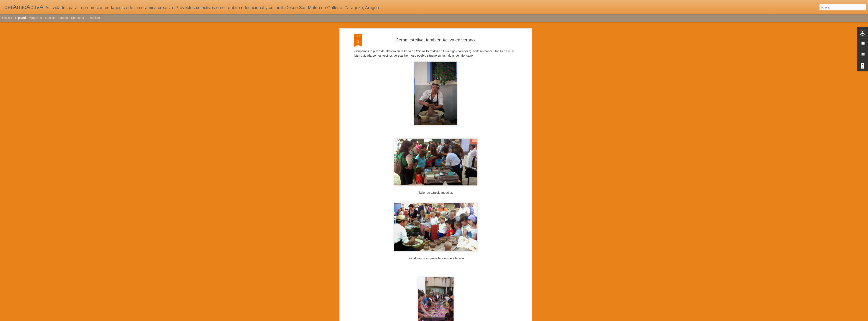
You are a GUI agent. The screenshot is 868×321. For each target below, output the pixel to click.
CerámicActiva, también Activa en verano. (436, 40)
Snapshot (78, 18)
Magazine (35, 18)
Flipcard (20, 18)
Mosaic (50, 18)
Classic (7, 18)
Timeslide (93, 18)
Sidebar (63, 18)
